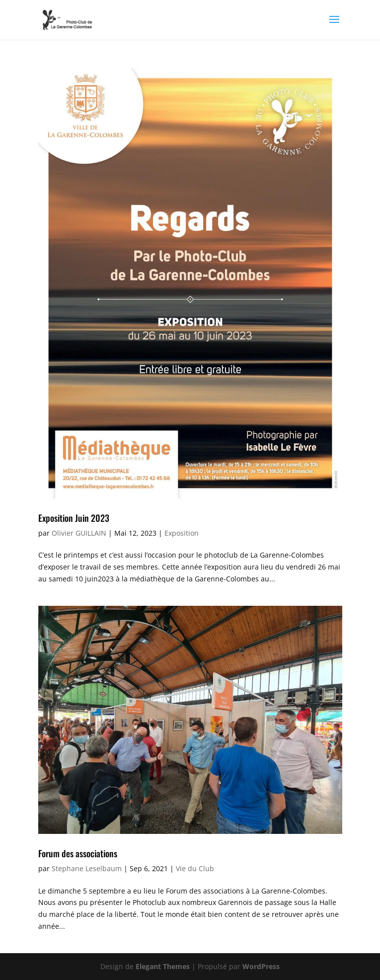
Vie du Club (195, 868)
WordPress (261, 966)
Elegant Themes (163, 966)
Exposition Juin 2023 (74, 518)
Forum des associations (78, 853)
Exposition (182, 533)
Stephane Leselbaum (87, 868)
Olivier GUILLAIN (79, 533)
